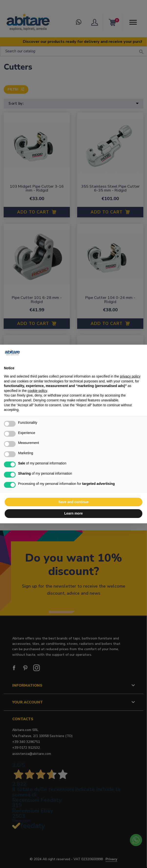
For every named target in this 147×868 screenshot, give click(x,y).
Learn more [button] (73, 513)
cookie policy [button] (37, 391)
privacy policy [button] (130, 376)
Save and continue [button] (73, 502)
